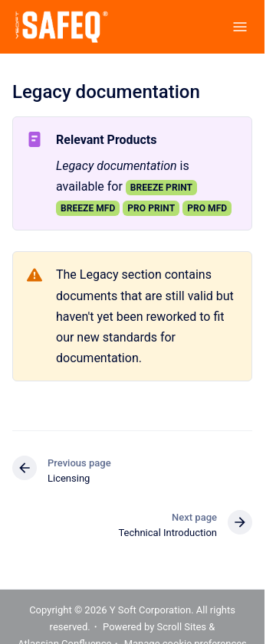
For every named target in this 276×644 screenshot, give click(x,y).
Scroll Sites (182, 627)
